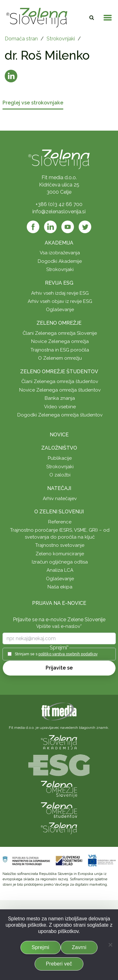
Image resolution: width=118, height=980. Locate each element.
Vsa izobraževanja (60, 253)
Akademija (59, 243)
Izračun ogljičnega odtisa (60, 562)
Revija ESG (59, 283)
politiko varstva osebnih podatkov (68, 654)
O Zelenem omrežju (60, 358)
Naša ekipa (60, 587)
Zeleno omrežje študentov (59, 372)
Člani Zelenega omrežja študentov (60, 381)
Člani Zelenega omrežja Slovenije (60, 333)
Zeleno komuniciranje (60, 554)
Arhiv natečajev (60, 499)
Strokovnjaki (61, 39)
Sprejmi (41, 947)
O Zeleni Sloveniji (59, 512)
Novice (59, 435)
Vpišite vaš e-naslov (59, 626)
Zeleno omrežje (59, 323)
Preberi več (59, 964)
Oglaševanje (60, 310)
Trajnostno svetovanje (60, 545)
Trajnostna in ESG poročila (60, 350)
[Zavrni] (110, 945)
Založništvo (59, 448)
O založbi (60, 475)
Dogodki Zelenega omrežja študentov (60, 415)
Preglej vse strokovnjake (33, 103)
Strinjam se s (56, 654)
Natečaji (59, 488)
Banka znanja (60, 398)
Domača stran (21, 39)
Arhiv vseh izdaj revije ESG (60, 293)
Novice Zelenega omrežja (60, 341)
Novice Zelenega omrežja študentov (60, 390)
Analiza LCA (60, 570)
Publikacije (60, 458)
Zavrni (79, 947)
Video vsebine (60, 407)
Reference (60, 522)
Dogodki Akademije (60, 261)
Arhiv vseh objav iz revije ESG (60, 301)
